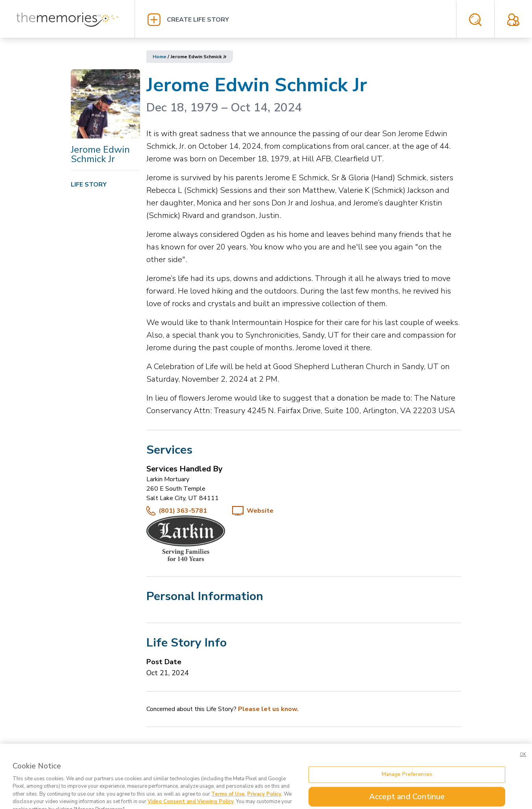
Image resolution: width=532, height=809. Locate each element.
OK (523, 764)
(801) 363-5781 (183, 511)
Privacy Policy (264, 804)
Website (260, 511)
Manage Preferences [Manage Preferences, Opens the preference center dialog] (407, 784)
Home (160, 57)
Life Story (89, 185)
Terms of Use (228, 804)
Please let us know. (268, 709)
